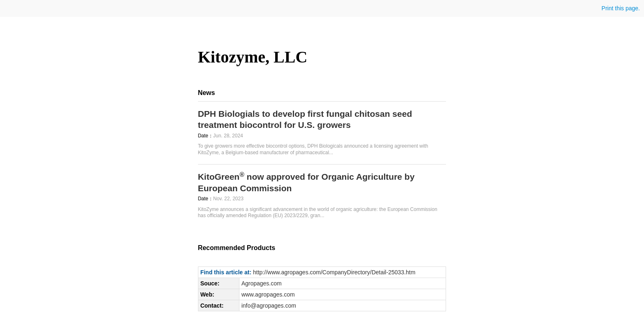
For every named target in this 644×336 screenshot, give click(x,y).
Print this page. (620, 8)
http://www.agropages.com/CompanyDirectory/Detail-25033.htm (334, 272)
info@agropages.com (269, 306)
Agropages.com (262, 283)
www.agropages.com (268, 294)
